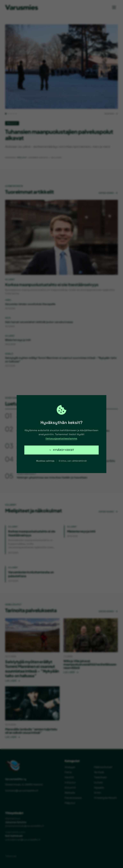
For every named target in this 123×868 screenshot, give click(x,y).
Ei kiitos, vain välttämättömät (73, 461)
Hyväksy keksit (61, 450)
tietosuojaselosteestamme (61, 438)
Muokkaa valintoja (45, 461)
